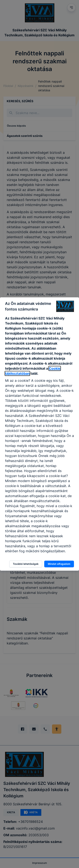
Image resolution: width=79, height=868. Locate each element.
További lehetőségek (26, 564)
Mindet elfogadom (59, 564)
